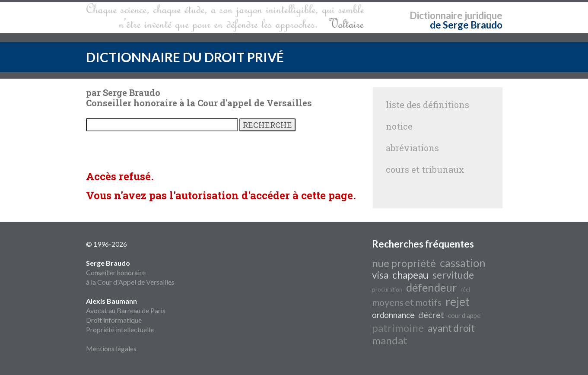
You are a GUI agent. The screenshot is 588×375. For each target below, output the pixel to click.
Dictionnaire (436, 15)
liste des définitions (427, 105)
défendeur (431, 287)
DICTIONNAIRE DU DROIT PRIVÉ (185, 57)
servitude (453, 275)
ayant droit (451, 328)
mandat (390, 340)
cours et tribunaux (425, 169)
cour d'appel (465, 316)
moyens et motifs (407, 302)
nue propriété (404, 263)
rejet (458, 302)
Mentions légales (111, 348)
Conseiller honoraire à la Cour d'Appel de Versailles (130, 272)
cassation (463, 263)
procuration (387, 289)
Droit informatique (114, 320)
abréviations (412, 148)
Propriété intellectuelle (120, 329)
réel (465, 289)
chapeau (410, 275)
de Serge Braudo (466, 25)
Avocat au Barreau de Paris (126, 310)
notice (399, 126)
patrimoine (398, 328)
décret (431, 315)
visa (380, 275)
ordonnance (393, 315)
